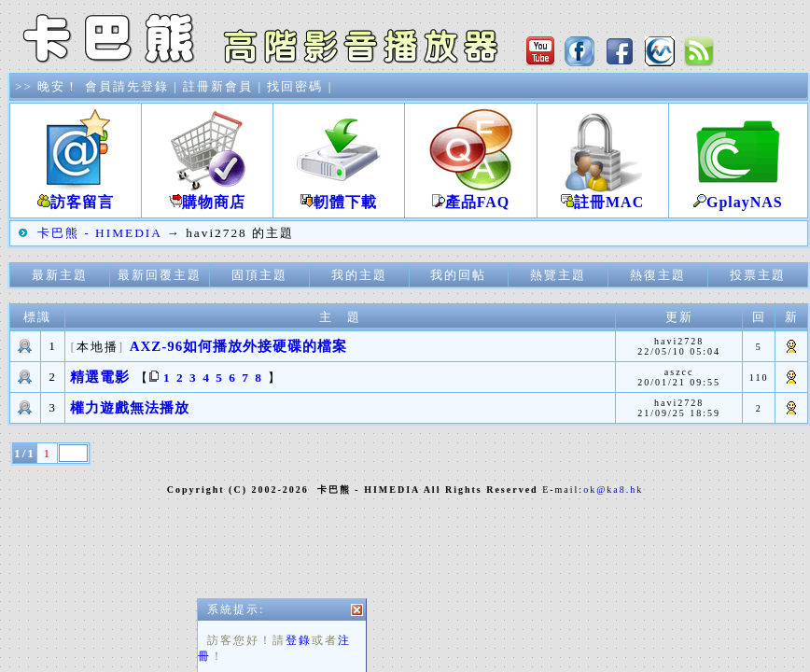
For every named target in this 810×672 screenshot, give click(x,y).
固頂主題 (259, 275)
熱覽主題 (558, 275)
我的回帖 (458, 275)
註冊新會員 (218, 86)
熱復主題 (658, 275)
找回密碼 (295, 86)
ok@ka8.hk (613, 490)
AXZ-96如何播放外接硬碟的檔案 (239, 346)
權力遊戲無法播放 (130, 408)
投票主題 (758, 275)
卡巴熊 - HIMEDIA (99, 233)
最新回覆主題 (160, 275)
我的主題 (359, 275)
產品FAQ (470, 195)
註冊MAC (603, 195)
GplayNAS (738, 195)
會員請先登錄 (127, 86)
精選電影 (100, 377)
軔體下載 (339, 195)
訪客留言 (76, 195)
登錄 (299, 647)
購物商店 (207, 195)
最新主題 (60, 275)
